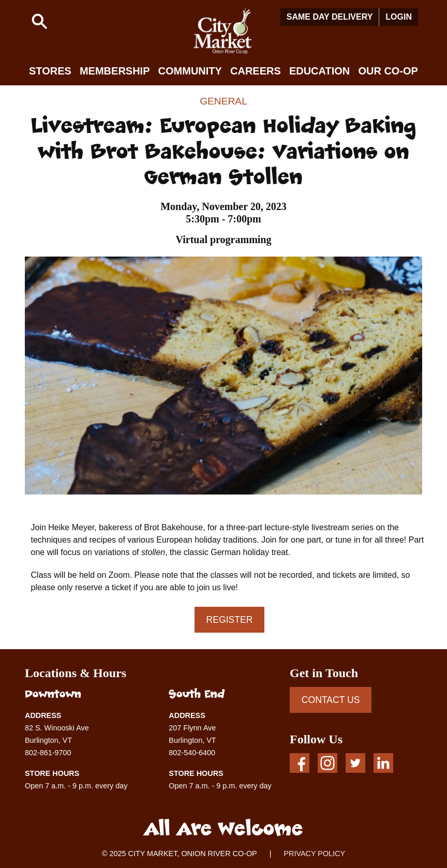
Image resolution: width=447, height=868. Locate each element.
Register (230, 620)
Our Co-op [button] (388, 71)
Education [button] (319, 71)
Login (399, 17)
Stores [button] (50, 71)
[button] (39, 21)
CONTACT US (331, 700)
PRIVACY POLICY (314, 854)
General (224, 101)
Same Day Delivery (330, 17)
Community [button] (190, 71)
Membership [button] (115, 71)
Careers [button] (256, 71)
